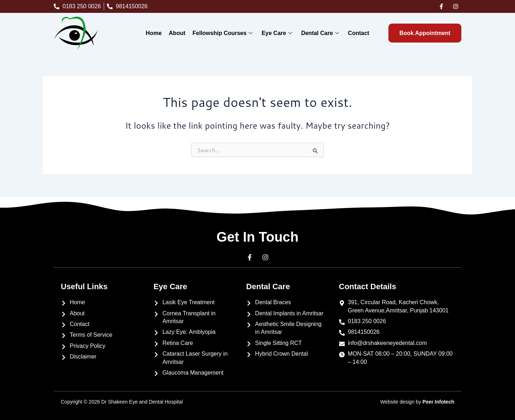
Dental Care (321, 33)
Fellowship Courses (223, 33)
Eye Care (278, 33)
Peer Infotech (438, 402)
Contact (359, 33)
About (177, 33)
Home (154, 33)
